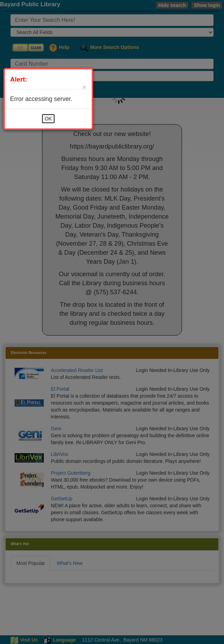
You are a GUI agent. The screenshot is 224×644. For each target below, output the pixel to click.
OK (48, 119)
